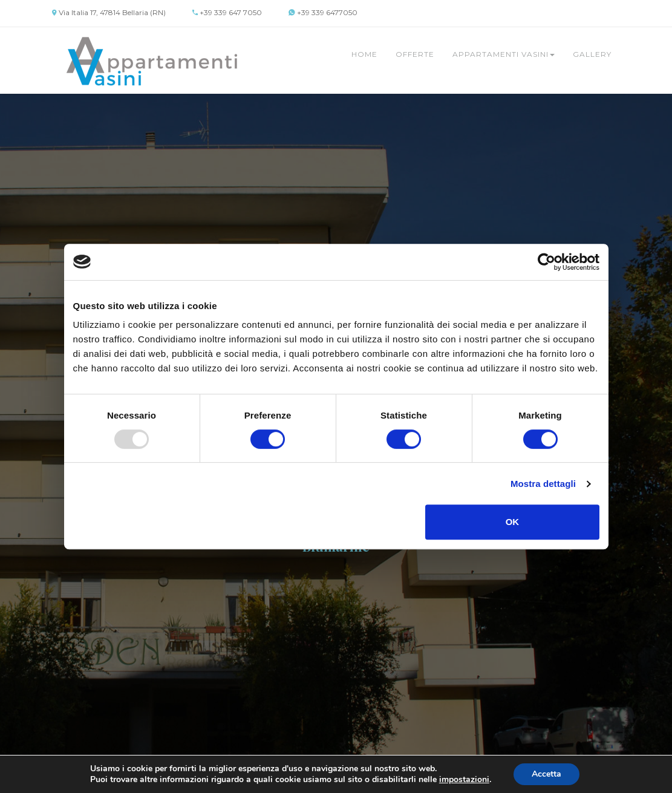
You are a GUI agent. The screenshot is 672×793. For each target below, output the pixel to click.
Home (364, 54)
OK (513, 522)
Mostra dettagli (543, 484)
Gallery (592, 54)
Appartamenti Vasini (504, 54)
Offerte (415, 54)
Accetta (546, 774)
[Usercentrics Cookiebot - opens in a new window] (546, 262)
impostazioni (464, 780)
